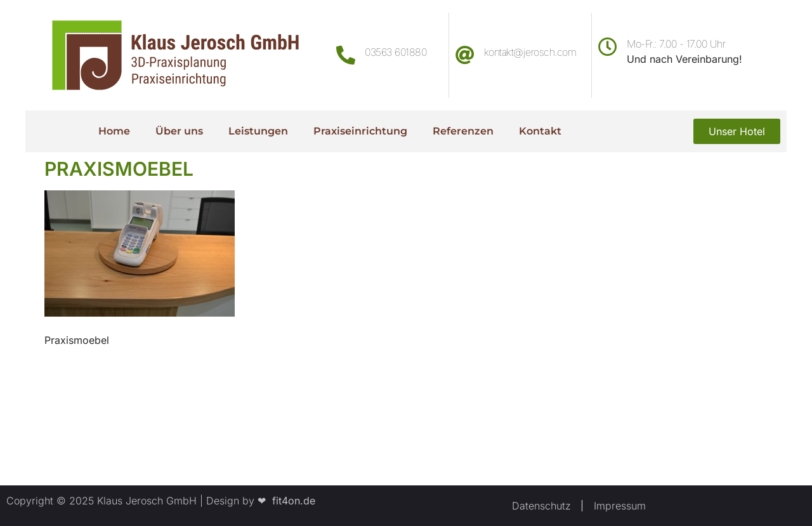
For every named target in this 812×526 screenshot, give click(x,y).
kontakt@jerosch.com (530, 52)
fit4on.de (291, 501)
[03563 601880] (346, 55)
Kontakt (540, 131)
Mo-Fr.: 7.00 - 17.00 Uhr (676, 44)
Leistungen (258, 131)
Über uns (179, 131)
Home (114, 131)
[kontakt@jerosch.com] (465, 55)
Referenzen (463, 131)
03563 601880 (396, 52)
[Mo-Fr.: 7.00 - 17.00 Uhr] (608, 47)
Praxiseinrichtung (360, 131)
